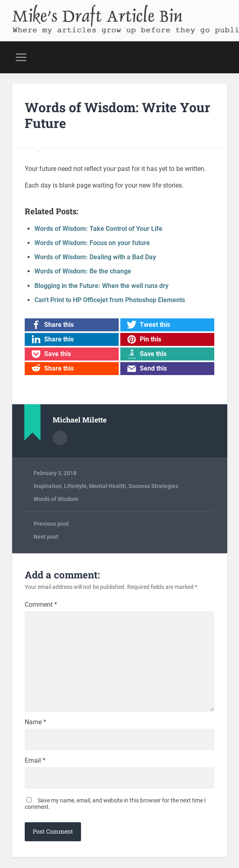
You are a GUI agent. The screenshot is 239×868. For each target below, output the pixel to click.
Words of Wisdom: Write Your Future (117, 115)
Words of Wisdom (56, 499)
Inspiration (48, 486)
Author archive (60, 438)
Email (35, 761)
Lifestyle (75, 486)
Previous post (51, 524)
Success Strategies (153, 486)
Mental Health (108, 486)
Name (35, 723)
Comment (41, 605)
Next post (46, 537)
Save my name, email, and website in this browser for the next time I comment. (115, 804)
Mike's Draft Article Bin (92, 13)
